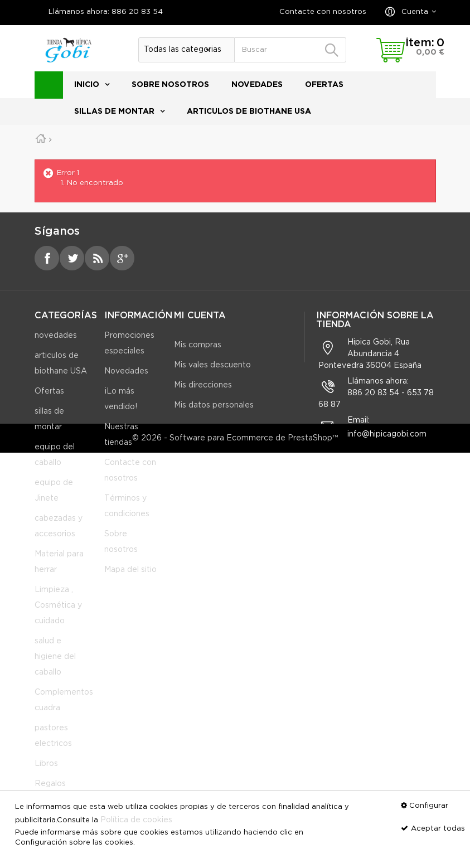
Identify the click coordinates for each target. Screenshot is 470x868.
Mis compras (198, 345)
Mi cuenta (200, 316)
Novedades (126, 381)
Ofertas (324, 85)
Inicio (87, 85)
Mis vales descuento (212, 365)
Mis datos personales (214, 405)
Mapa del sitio (130, 579)
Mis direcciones (203, 385)
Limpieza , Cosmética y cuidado (58, 615)
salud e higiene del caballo (55, 666)
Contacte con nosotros (323, 12)
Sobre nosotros (170, 85)
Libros (46, 773)
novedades (257, 85)
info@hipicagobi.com (387, 444)
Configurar (429, 806)
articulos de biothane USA (249, 111)
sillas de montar (114, 111)
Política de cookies (136, 820)
